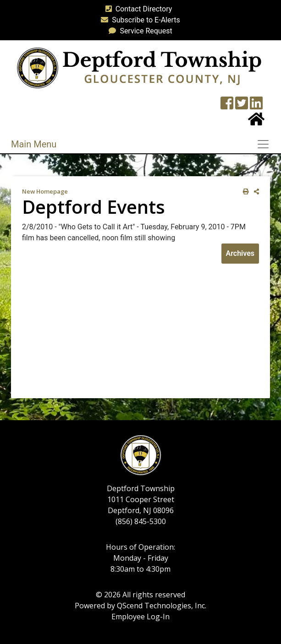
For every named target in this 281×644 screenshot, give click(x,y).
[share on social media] (255, 192)
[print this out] (244, 192)
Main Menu (34, 144)
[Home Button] (256, 122)
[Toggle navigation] (266, 144)
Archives (240, 253)
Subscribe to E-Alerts (139, 20)
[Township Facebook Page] (227, 106)
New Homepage (45, 191)
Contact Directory (137, 9)
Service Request (138, 31)
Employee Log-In (140, 617)
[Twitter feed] (242, 106)
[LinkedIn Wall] (256, 106)
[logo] (139, 68)
